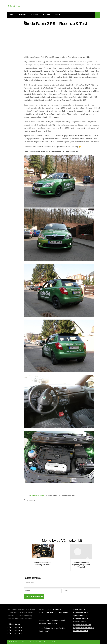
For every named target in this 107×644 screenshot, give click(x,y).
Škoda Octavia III (16, 630)
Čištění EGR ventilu (81, 619)
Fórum (58, 15)
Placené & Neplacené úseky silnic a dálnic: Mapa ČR (53, 613)
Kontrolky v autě (80, 622)
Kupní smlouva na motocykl (84, 628)
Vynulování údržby (80, 616)
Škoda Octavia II (15, 627)
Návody (47, 15)
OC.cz (26, 495)
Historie (22, 15)
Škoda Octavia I (15, 624)
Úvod (11, 15)
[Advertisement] (62, 42)
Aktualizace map (80, 609)
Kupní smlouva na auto (82, 625)
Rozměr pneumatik (81, 631)
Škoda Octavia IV (16, 633)
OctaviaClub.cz (14, 6)
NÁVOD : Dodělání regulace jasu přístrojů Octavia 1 (81, 565)
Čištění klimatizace (81, 612)
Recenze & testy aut (38, 495)
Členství (34, 15)
